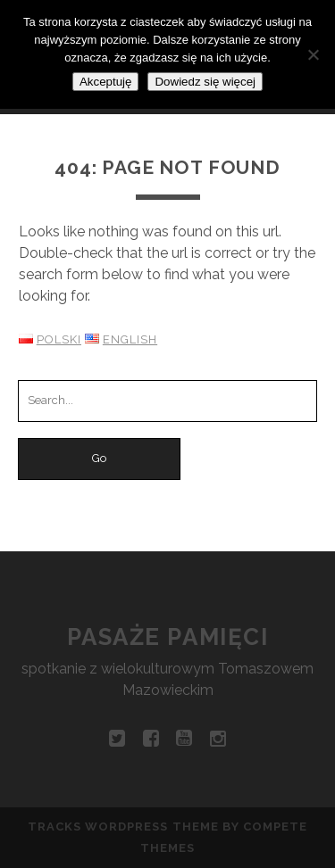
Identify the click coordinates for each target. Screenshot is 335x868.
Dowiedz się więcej (205, 82)
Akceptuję (106, 82)
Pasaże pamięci (168, 637)
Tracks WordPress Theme (123, 827)
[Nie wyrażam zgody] (313, 54)
